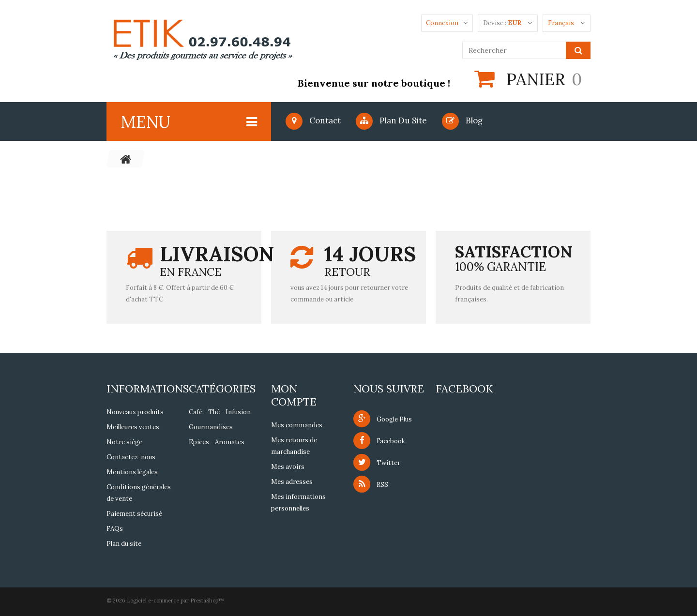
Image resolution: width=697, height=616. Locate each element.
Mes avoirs (288, 467)
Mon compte (294, 395)
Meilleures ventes (133, 427)
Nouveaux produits (135, 412)
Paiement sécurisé (134, 514)
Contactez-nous (131, 457)
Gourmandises (211, 427)
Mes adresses (292, 482)
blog (462, 120)
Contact (313, 120)
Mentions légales (132, 472)
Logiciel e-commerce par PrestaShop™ (175, 601)
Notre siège (124, 442)
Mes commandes (297, 425)
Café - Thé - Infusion (220, 412)
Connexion (442, 23)
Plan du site (391, 120)
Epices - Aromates (217, 442)
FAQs (115, 529)
